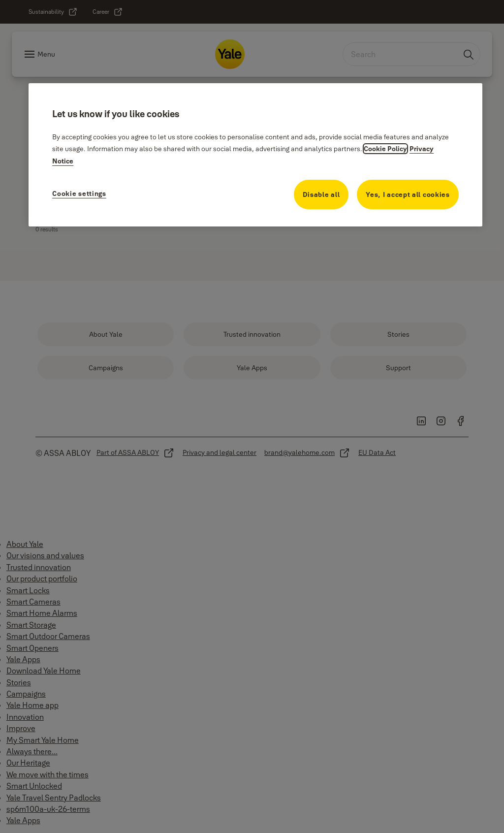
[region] (255, 155)
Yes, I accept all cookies (408, 194)
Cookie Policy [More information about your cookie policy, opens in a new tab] (385, 149)
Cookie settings (79, 193)
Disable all (321, 194)
